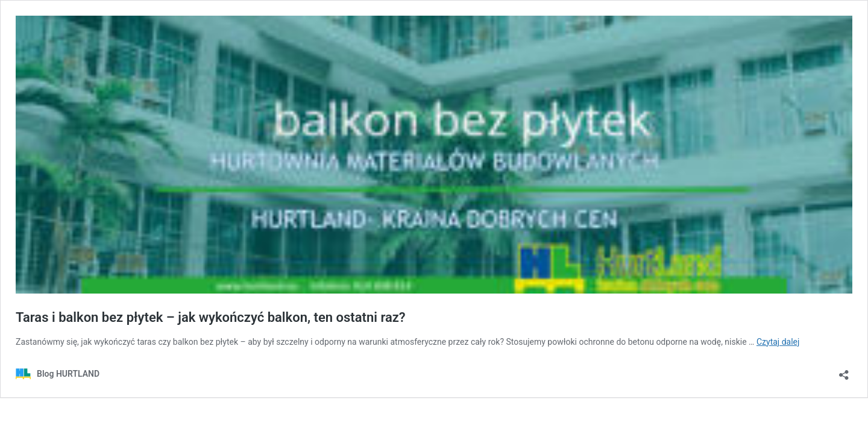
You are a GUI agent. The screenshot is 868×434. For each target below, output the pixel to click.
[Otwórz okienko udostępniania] (844, 371)
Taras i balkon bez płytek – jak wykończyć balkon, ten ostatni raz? (211, 317)
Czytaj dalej (778, 342)
